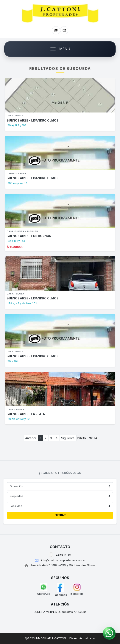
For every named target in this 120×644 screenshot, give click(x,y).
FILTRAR (60, 515)
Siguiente (68, 438)
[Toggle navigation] (60, 49)
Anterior (31, 438)
